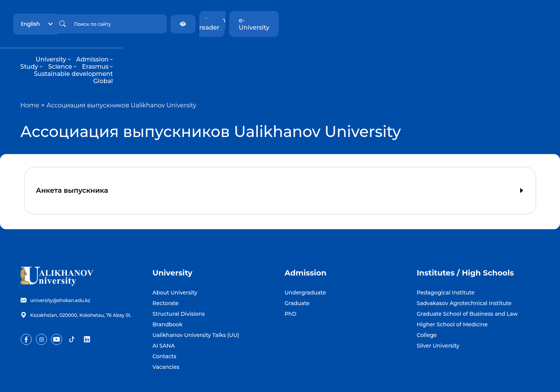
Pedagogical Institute (446, 264)
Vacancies (166, 338)
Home (30, 76)
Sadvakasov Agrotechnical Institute (464, 274)
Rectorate (166, 274)
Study (231, 52)
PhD (291, 285)
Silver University (438, 317)
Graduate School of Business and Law (467, 285)
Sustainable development (358, 52)
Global (413, 52)
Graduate (297, 274)
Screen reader (466, 20)
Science (262, 52)
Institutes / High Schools (465, 244)
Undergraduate (305, 264)
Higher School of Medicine (452, 296)
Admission (196, 52)
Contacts (165, 327)
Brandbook (168, 296)
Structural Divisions (179, 285)
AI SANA (164, 317)
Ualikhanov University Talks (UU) (196, 306)
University (155, 52)
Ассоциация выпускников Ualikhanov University (122, 76)
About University (175, 264)
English (103, 20)
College (427, 306)
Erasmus (297, 52)
